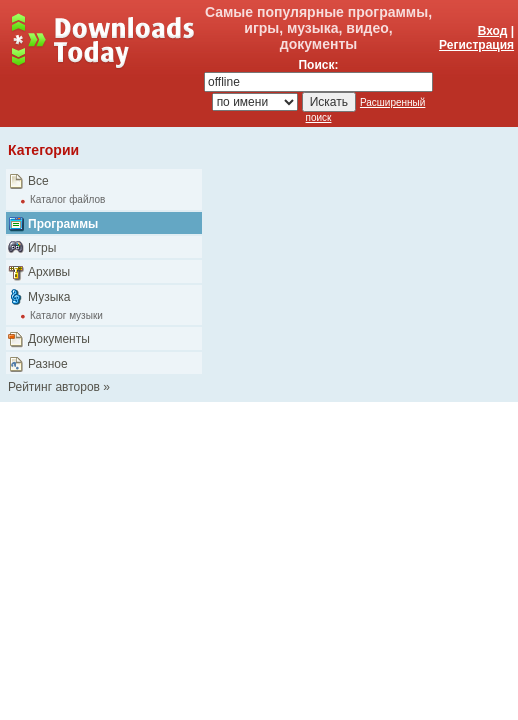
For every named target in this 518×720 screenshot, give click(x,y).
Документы (59, 339)
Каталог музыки (66, 315)
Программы (63, 224)
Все (38, 181)
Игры (42, 248)
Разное (48, 364)
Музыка (49, 297)
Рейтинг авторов (54, 387)
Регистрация (476, 45)
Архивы (49, 272)
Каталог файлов (67, 199)
